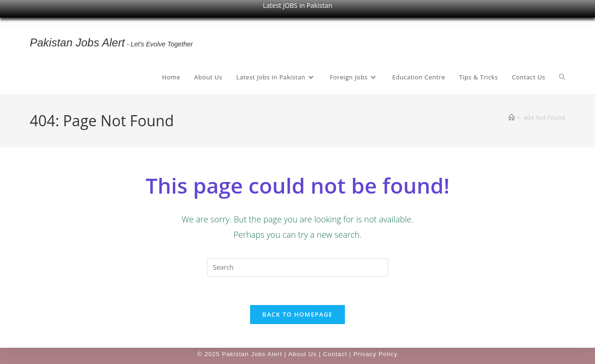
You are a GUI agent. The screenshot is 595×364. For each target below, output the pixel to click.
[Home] (512, 117)
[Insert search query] (297, 267)
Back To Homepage (297, 314)
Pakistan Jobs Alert (77, 42)
